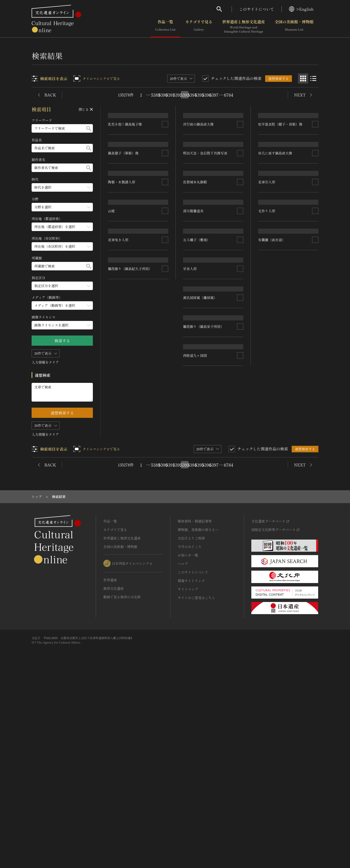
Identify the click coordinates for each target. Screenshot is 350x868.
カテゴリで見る (199, 26)
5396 (207, 95)
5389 (156, 95)
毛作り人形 (117, 504)
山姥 (187, 405)
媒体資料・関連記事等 (195, 716)
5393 (185, 95)
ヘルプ (183, 758)
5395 (199, 95)
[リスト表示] (313, 78)
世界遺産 (110, 775)
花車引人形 (117, 444)
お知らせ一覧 (188, 750)
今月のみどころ (190, 741)
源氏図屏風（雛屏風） (200, 519)
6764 (228, 95)
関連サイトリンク (191, 775)
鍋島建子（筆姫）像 (123, 317)
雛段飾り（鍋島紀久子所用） (130, 549)
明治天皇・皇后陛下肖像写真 (205, 232)
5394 (192, 95)
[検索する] (89, 128)
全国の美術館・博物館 (294, 26)
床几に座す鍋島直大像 (200, 340)
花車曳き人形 (193, 469)
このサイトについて (257, 9)
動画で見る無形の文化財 (122, 792)
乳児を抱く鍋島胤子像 (125, 200)
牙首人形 (265, 443)
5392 (177, 95)
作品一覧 (165, 26)
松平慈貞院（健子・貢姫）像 (280, 207)
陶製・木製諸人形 (122, 377)
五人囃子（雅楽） (272, 384)
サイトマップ (188, 784)
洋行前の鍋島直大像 (199, 163)
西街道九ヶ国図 (270, 621)
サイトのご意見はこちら (196, 792)
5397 (214, 95)
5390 (163, 95)
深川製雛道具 (268, 324)
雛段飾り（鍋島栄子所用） (204, 563)
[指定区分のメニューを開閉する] (62, 286)
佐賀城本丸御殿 (270, 266)
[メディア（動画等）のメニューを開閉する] (62, 305)
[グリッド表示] (303, 78)
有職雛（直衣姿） (272, 507)
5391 (170, 95)
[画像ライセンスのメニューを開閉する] (62, 325)
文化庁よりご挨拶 (191, 733)
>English (301, 9)
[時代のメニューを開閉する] (62, 187)
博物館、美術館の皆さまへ (198, 724)
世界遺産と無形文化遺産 (244, 26)
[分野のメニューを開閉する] (62, 207)
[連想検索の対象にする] (165, 200)
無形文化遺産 (114, 783)
